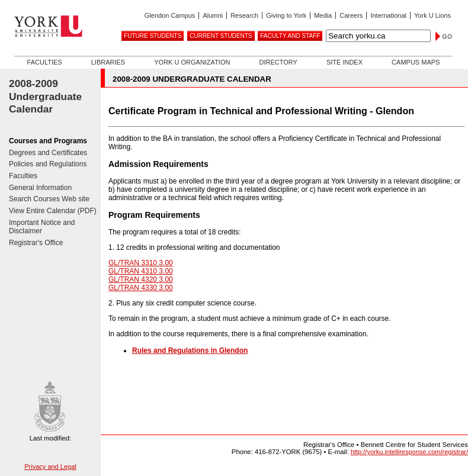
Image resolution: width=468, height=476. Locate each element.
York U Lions (432, 15)
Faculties (45, 62)
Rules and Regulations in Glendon (190, 350)
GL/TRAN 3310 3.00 (141, 263)
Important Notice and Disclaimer (42, 227)
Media (323, 15)
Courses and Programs (48, 141)
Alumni (213, 15)
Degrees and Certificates (48, 153)
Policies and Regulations (48, 164)
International (388, 15)
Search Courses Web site (49, 199)
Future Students (153, 36)
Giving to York (286, 15)
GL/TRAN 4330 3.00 (141, 288)
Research (244, 15)
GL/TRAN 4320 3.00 (141, 279)
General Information (40, 188)
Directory (278, 62)
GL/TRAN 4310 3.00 (141, 271)
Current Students (221, 36)
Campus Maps (416, 62)
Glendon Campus (170, 15)
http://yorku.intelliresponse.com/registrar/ (409, 452)
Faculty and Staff (290, 36)
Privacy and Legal (50, 467)
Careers (351, 15)
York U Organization (192, 62)
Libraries (108, 62)
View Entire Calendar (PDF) (53, 211)
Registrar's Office (36, 243)
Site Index (344, 62)
